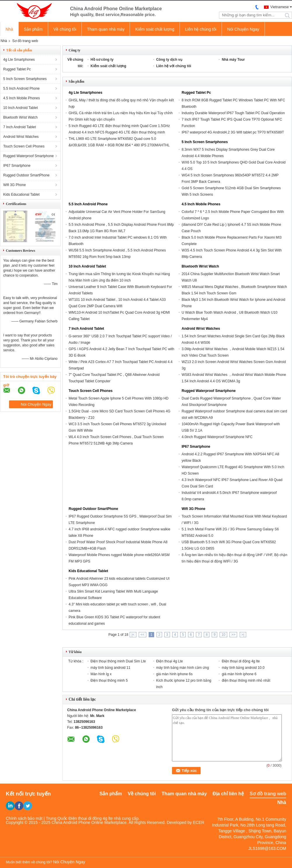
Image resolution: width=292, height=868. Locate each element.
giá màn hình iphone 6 (239, 674)
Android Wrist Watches (21, 137)
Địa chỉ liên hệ (228, 794)
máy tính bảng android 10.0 (243, 668)
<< (142, 635)
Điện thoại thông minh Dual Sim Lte (118, 661)
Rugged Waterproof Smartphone (28, 156)
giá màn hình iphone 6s (174, 674)
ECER (199, 822)
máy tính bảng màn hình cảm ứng (183, 668)
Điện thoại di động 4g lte (241, 661)
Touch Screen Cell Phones (24, 146)
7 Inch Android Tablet (20, 127)
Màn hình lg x (101, 674)
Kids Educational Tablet (21, 195)
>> (233, 635)
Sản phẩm (33, 29)
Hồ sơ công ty (102, 60)
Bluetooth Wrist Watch (20, 117)
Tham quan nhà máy (106, 29)
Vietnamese (280, 7)
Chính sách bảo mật (24, 818)
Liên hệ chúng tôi (201, 29)
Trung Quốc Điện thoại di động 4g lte (79, 818)
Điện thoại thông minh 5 (109, 680)
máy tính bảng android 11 (110, 668)
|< (133, 635)
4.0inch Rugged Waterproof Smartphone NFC (217, 437)
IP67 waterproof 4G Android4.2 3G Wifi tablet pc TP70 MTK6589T (233, 132)
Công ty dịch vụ (169, 60)
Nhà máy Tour (233, 60)
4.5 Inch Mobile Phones (21, 98)
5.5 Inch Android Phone (21, 88)
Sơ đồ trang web (268, 794)
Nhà (9, 29)
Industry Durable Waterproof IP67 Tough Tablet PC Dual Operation (233, 113)
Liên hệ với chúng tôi (174, 66)
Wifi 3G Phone (14, 185)
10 (223, 635)
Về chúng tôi (65, 29)
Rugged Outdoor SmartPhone (26, 175)
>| (243, 635)
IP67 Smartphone (17, 166)
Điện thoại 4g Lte (170, 661)
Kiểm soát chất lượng (155, 29)
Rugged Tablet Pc (17, 69)
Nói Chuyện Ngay (243, 29)
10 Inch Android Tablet (21, 108)
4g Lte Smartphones (19, 60)
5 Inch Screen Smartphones (25, 79)
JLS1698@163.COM (267, 848)
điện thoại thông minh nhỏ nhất (246, 680)
